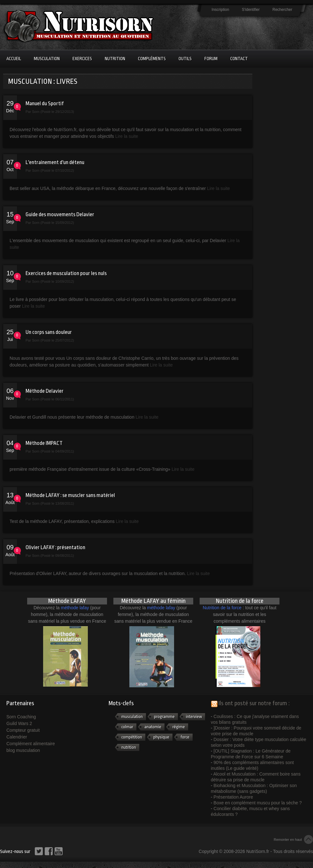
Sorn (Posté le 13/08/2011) (53, 503)
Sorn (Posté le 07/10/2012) (53, 170)
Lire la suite (127, 136)
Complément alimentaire (31, 744)
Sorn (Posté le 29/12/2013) (53, 112)
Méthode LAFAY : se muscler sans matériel (70, 495)
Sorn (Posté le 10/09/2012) (53, 281)
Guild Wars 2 (19, 723)
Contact (239, 59)
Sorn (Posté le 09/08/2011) (53, 556)
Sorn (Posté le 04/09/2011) (53, 451)
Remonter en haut (288, 840)
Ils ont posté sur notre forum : (254, 703)
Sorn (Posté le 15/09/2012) (53, 223)
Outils (185, 59)
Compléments (152, 59)
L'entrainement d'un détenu (55, 162)
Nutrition (115, 59)
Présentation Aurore (233, 797)
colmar (127, 727)
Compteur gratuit (23, 730)
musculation (132, 717)
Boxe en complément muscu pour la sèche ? (258, 803)
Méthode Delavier (45, 391)
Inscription (221, 10)
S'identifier (251, 10)
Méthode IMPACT (44, 443)
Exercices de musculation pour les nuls (66, 273)
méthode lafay (75, 608)
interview (194, 717)
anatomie (153, 727)
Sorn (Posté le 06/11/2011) (53, 399)
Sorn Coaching (21, 717)
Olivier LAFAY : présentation (55, 547)
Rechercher (282, 10)
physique (161, 737)
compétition (132, 737)
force (185, 737)
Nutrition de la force (222, 608)
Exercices (82, 59)
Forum (211, 59)
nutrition (129, 747)
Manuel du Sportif (45, 103)
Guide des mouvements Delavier (60, 214)
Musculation (47, 59)
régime (179, 727)
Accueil (14, 59)
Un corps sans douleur (49, 332)
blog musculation (23, 750)
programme (164, 717)
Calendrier (17, 737)
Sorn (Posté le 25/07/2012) (53, 340)
